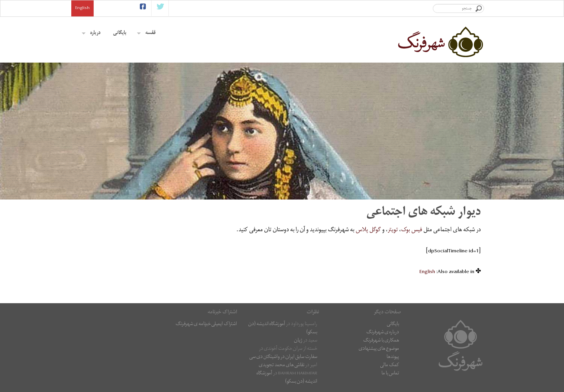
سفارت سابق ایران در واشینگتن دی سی (283, 357)
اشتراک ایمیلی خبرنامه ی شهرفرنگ (206, 325)
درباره (91, 33)
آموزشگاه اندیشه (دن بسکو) (283, 329)
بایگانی (120, 33)
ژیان (298, 341)
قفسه (146, 33)
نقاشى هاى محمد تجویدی (282, 366)
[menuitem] (427, 272)
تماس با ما (390, 374)
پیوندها (393, 357)
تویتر (393, 230)
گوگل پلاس (368, 230)
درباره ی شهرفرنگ (383, 333)
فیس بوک (412, 230)
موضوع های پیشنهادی (379, 349)
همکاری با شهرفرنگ (381, 341)
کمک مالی (390, 366)
